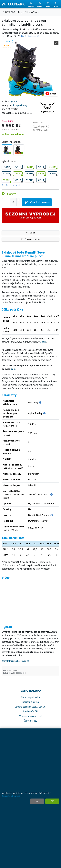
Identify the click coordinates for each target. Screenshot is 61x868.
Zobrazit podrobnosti (11, 796)
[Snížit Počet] (19, 204)
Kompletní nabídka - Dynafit (15, 661)
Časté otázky (31, 721)
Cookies (43, 707)
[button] (40, 4)
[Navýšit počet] (19, 200)
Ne (37, 801)
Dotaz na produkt (31, 239)
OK (52, 801)
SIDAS (43, 342)
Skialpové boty (20, 105)
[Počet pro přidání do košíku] (6, 202)
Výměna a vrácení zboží (31, 716)
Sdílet (31, 233)
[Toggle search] (31, 4)
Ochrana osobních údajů (26, 707)
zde (13, 369)
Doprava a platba (31, 702)
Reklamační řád (31, 711)
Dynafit (13, 101)
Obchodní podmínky (31, 697)
